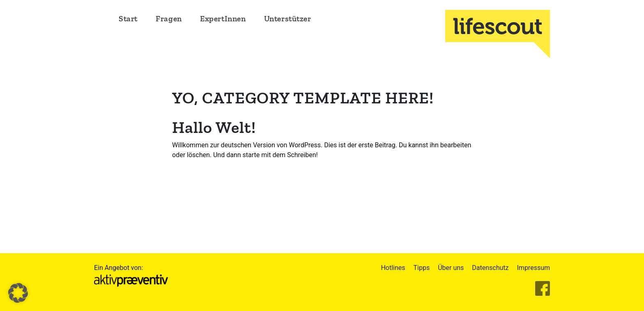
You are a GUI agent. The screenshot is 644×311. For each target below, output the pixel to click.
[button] (18, 293)
